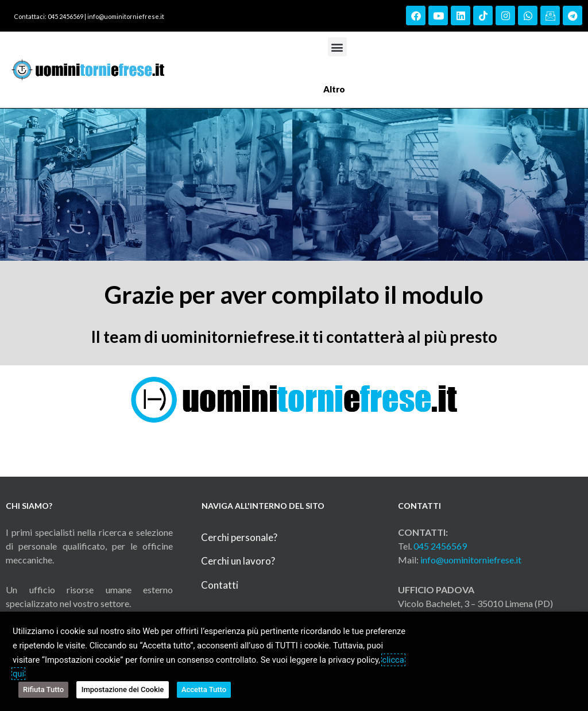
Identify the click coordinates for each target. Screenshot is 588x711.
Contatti (220, 585)
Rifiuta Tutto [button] (43, 689)
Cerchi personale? (239, 537)
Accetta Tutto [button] (204, 689)
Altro (337, 89)
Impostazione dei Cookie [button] (123, 689)
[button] (337, 47)
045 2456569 (440, 546)
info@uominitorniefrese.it (126, 16)
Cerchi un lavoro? (238, 561)
